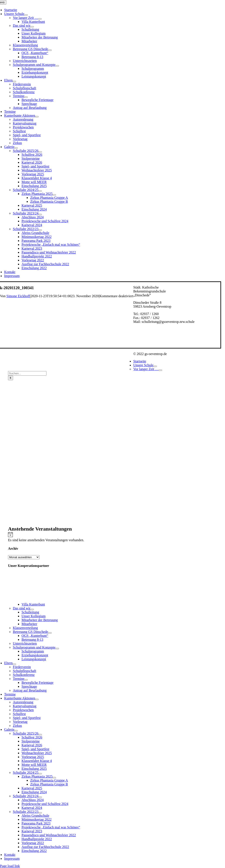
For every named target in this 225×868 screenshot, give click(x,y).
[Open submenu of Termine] (26, 97)
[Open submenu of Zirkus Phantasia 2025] (54, 195)
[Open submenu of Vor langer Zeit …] (40, 19)
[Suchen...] (27, 373)
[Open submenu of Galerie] (16, 148)
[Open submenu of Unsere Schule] (26, 15)
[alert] (117, 537)
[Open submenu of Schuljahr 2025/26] (40, 152)
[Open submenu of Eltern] (14, 81)
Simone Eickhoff (18, 296)
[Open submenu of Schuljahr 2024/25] (40, 191)
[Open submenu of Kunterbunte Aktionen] (37, 117)
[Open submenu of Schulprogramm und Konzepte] (57, 66)
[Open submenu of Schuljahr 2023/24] (40, 214)
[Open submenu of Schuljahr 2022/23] (40, 230)
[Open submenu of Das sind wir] (32, 27)
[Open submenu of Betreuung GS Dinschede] (50, 50)
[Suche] (11, 378)
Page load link (10, 866)
